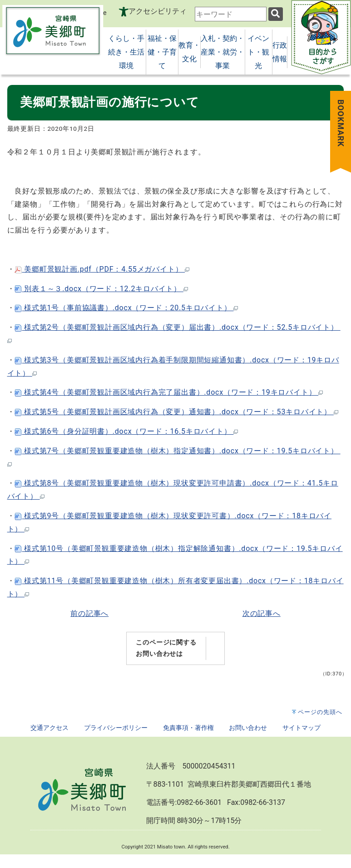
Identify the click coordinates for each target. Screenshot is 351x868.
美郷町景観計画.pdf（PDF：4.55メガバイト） (102, 269)
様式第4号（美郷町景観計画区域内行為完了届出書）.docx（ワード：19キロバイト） (169, 392)
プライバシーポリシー (116, 728)
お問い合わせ (248, 728)
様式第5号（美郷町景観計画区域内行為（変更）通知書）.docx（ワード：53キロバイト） (176, 412)
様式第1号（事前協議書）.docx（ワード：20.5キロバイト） (126, 308)
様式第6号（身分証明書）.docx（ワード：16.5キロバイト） (126, 431)
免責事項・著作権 (188, 728)
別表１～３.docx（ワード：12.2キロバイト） (101, 289)
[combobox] (231, 14)
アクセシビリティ (158, 11)
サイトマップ (302, 728)
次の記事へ (262, 613)
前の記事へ (89, 613)
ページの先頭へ (320, 712)
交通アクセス (49, 728)
